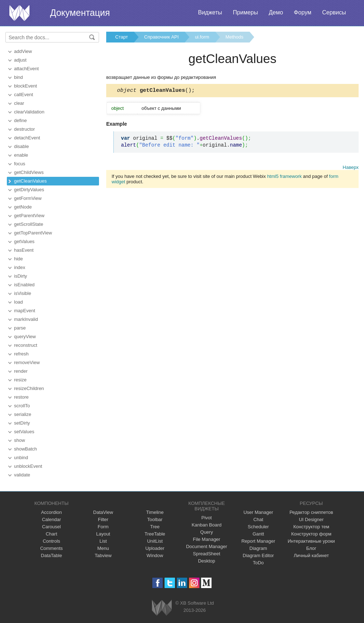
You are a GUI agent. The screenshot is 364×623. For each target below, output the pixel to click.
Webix (162, 608)
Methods (234, 37)
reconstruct (26, 345)
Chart (51, 534)
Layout (103, 534)
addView (23, 51)
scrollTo (22, 406)
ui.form (202, 37)
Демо (276, 12)
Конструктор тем (311, 527)
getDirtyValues (29, 190)
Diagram (258, 548)
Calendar (51, 519)
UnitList (155, 541)
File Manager (207, 539)
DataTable (52, 555)
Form (103, 527)
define (20, 120)
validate (22, 475)
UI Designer (311, 519)
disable (21, 146)
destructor (24, 129)
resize (20, 380)
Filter (103, 519)
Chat (258, 519)
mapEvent (25, 311)
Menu (103, 548)
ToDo (258, 563)
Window (155, 555)
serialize (23, 414)
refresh (21, 354)
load (19, 302)
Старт (122, 37)
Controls (51, 541)
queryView (25, 337)
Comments (51, 548)
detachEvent (27, 138)
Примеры (246, 12)
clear (19, 103)
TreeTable (155, 534)
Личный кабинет (311, 555)
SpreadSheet (207, 554)
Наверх (351, 168)
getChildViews (29, 172)
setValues (24, 432)
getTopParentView (33, 233)
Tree (155, 527)
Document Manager (207, 546)
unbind (21, 458)
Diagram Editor (258, 555)
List (103, 541)
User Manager (258, 512)
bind (19, 77)
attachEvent (26, 69)
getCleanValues (30, 181)
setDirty (22, 423)
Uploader (155, 548)
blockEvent (26, 86)
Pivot (206, 518)
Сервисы (334, 12)
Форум (303, 12)
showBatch (26, 449)
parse (20, 328)
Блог (311, 548)
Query (206, 532)
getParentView (29, 216)
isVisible (23, 293)
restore (21, 397)
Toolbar (155, 519)
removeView (27, 362)
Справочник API (161, 37)
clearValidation (29, 112)
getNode (23, 207)
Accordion (51, 512)
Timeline (155, 512)
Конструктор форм (311, 534)
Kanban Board (206, 525)
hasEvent (24, 250)
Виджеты (210, 12)
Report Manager (258, 541)
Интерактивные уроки (311, 541)
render (21, 371)
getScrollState (29, 224)
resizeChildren (29, 388)
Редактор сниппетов (311, 512)
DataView (103, 512)
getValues (24, 241)
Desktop (207, 561)
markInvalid (26, 319)
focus (20, 164)
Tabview (103, 555)
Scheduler (258, 527)
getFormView (28, 198)
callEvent (24, 95)
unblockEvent (28, 466)
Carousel (51, 527)
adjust (20, 60)
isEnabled (24, 285)
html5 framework (284, 177)
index (20, 267)
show (19, 440)
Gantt (258, 534)
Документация (80, 13)
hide (19, 259)
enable (21, 155)
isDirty (21, 276)
